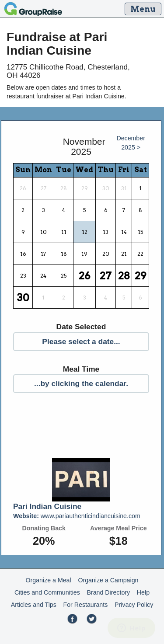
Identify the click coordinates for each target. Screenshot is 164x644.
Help (143, 592)
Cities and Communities (47, 592)
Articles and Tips (34, 605)
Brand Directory (109, 592)
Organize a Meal (49, 580)
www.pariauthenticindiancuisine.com (77, 516)
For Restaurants (86, 605)
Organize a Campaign (108, 580)
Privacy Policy (134, 605)
